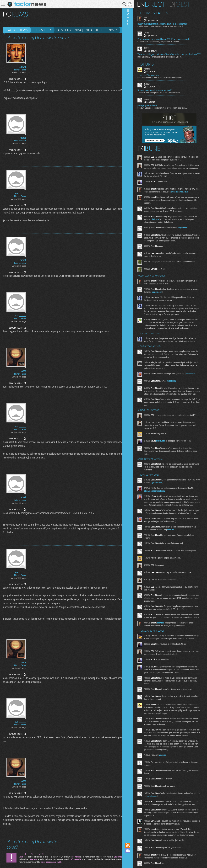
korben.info (168, 466)
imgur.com (190, 236)
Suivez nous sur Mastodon (135, 856)
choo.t (153, 17)
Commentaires (160, 13)
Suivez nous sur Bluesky (135, 862)
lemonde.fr (156, 397)
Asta (24, 371)
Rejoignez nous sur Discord (135, 851)
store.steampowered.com (163, 516)
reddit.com (179, 402)
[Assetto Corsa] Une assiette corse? (87, 30)
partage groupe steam (154, 108)
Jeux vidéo (42, 30)
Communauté (135, 418)
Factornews (17, 30)
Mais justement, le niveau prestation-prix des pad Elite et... (167, 59)
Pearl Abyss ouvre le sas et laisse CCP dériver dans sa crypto (171, 39)
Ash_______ (21, 193)
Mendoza (154, 71)
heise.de (173, 227)
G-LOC (153, 48)
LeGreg (154, 32)
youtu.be (182, 561)
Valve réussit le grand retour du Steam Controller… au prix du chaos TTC (172, 55)
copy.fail (168, 661)
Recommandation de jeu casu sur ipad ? (162, 92)
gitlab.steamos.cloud (160, 200)
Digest (187, 4)
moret (23, 138)
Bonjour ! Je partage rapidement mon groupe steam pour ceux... (169, 110)
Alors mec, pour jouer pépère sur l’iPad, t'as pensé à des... (167, 95)
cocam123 (155, 101)
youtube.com (173, 508)
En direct (158, 4)
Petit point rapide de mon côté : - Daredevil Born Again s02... (168, 80)
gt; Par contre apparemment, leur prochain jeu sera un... (166, 41)
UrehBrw (154, 86)
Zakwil (23, 67)
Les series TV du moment (156, 77)
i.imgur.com (172, 304)
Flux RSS (135, 845)
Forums (153, 66)
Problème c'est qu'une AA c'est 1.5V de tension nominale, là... (168, 26)
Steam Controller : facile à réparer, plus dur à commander (169, 24)
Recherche (120, 4)
